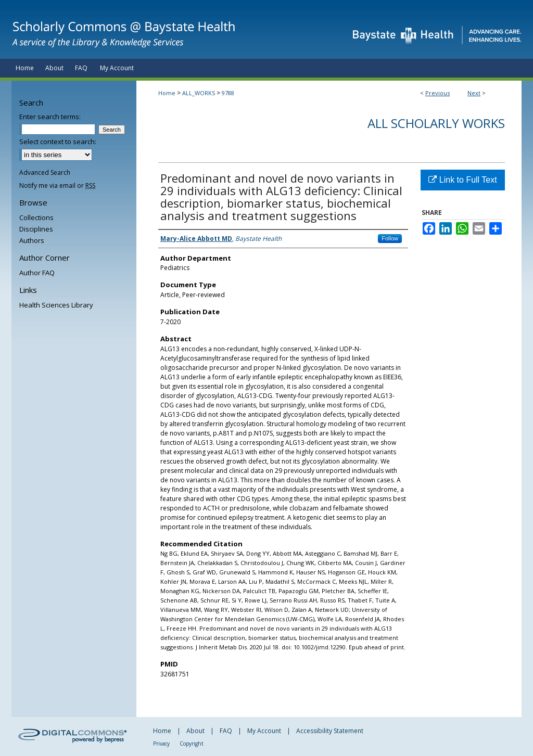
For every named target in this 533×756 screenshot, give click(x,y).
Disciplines (36, 229)
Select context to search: (58, 142)
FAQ (226, 731)
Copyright (192, 744)
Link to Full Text (462, 180)
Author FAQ (37, 273)
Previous (437, 93)
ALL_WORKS (199, 93)
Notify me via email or (57, 185)
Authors (32, 240)
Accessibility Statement (330, 731)
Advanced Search (45, 172)
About (195, 731)
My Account (264, 731)
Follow (390, 238)
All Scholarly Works (436, 123)
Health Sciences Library (56, 305)
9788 (228, 93)
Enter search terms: (50, 117)
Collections (36, 217)
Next (474, 93)
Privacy (161, 744)
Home (167, 93)
